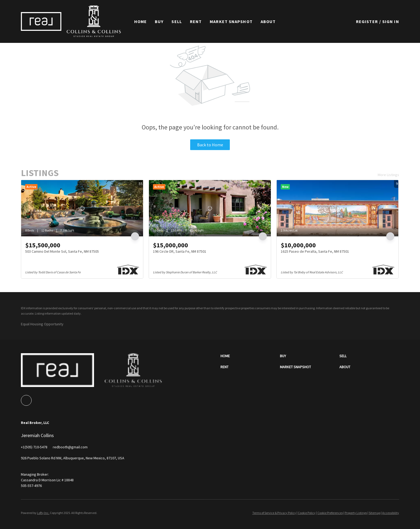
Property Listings (356, 513)
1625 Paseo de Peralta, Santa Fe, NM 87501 (315, 251)
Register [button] (367, 21)
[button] (41, 21)
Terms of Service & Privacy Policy (274, 513)
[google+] (26, 400)
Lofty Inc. (43, 513)
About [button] (268, 21)
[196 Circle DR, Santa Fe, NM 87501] (210, 208)
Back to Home (210, 145)
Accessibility (391, 513)
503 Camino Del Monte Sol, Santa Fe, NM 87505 (62, 251)
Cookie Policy (307, 513)
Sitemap (375, 513)
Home (140, 21)
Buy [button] (159, 21)
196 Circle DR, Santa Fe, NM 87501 (180, 251)
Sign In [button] (391, 21)
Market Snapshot (231, 21)
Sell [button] (177, 21)
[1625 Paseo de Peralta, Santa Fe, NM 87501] (338, 208)
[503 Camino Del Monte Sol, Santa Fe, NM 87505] (82, 208)
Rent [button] (196, 21)
